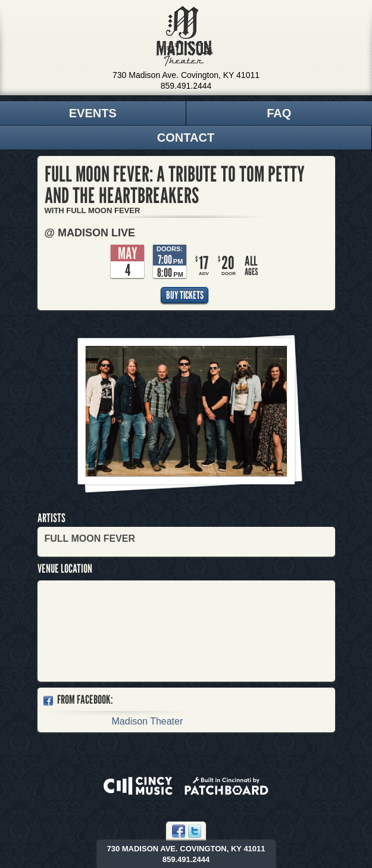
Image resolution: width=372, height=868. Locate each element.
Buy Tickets (185, 295)
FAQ (279, 113)
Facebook (179, 831)
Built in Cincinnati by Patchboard (226, 786)
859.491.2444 (186, 86)
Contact (186, 138)
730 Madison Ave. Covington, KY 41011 (186, 75)
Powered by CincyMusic (138, 786)
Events (93, 113)
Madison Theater (185, 36)
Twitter (195, 831)
